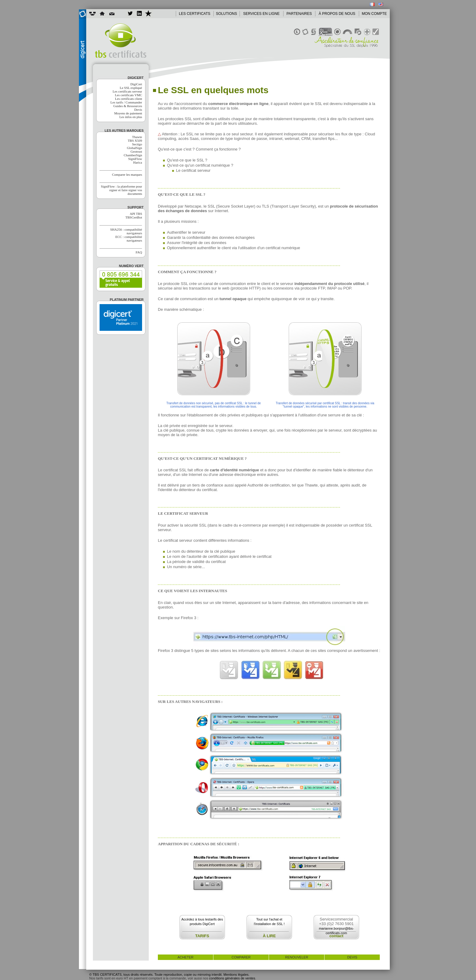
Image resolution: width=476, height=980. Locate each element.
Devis (138, 110)
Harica (138, 162)
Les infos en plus (131, 117)
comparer (241, 957)
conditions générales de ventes (232, 978)
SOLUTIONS (226, 14)
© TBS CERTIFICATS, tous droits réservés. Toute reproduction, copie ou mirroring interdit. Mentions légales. (169, 975)
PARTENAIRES (299, 14)
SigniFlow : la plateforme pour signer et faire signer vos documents (121, 190)
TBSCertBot (134, 217)
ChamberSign (133, 155)
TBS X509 (135, 141)
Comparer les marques (127, 175)
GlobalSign (134, 148)
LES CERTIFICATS (195, 14)
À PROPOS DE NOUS (337, 14)
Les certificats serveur (127, 91)
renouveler (297, 957)
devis (352, 957)
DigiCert (136, 84)
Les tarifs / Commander (126, 102)
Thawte (137, 137)
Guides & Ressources (128, 106)
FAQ (139, 252)
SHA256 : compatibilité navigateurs (126, 231)
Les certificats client (129, 99)
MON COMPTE (374, 14)
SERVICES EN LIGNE (261, 14)
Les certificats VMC (128, 95)
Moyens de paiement (128, 113)
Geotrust (136, 151)
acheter (186, 957)
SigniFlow (135, 159)
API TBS (136, 214)
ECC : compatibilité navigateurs (129, 239)
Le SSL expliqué (131, 88)
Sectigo (137, 144)
